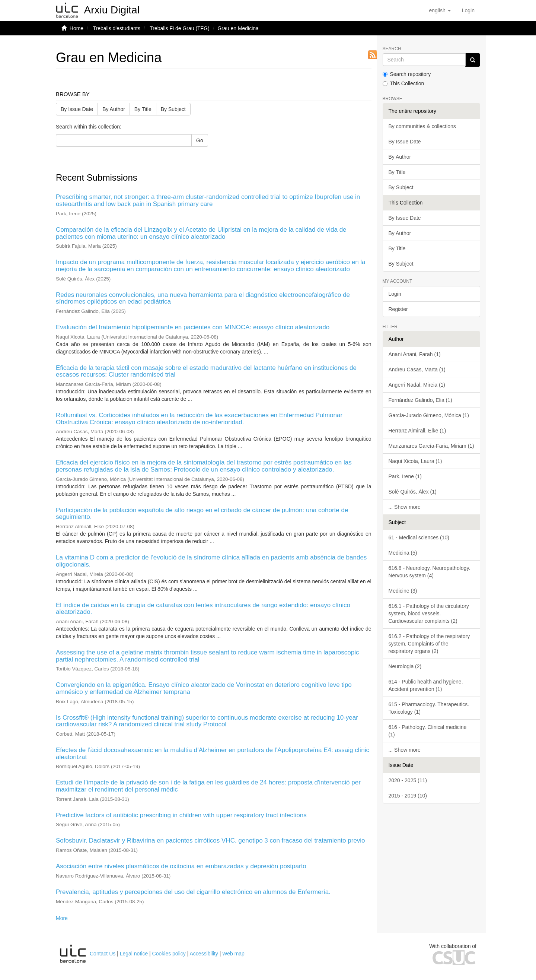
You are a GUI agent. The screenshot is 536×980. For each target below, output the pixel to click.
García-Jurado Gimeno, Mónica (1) (429, 415)
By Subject (173, 109)
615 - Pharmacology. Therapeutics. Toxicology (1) (429, 708)
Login (395, 294)
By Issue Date (77, 109)
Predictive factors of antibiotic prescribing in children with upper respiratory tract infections (181, 815)
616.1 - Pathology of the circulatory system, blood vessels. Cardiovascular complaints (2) (429, 613)
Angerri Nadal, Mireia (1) (417, 385)
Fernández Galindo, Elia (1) (420, 400)
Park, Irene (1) (405, 476)
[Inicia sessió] (468, 10)
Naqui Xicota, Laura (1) (415, 461)
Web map (233, 954)
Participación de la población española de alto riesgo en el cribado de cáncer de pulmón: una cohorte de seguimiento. (202, 514)
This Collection (403, 83)
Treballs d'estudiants (116, 28)
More (62, 918)
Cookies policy (169, 954)
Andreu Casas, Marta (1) (417, 370)
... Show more (405, 507)
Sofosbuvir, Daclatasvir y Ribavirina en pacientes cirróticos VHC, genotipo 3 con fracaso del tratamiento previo (210, 841)
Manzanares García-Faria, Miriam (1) (431, 446)
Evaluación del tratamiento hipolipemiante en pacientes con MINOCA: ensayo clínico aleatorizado (193, 327)
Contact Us (103, 954)
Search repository (407, 74)
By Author (114, 109)
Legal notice (134, 954)
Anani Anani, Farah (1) (415, 354)
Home (76, 28)
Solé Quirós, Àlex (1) (413, 492)
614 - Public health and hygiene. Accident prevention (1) (426, 685)
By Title (143, 109)
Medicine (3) (403, 591)
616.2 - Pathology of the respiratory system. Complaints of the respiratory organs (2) (429, 644)
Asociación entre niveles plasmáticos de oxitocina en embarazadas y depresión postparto (181, 866)
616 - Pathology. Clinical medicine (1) (428, 731)
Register (398, 309)
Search (392, 49)
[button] (440, 10)
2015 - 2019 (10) (408, 796)
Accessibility (204, 954)
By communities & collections (422, 126)
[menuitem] (468, 10)
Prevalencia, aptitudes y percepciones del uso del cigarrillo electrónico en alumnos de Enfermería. (193, 892)
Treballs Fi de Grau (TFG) (180, 28)
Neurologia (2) (405, 666)
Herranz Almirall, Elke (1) (417, 431)
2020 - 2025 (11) (408, 780)
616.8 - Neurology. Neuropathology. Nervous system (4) (430, 572)
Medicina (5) (403, 553)
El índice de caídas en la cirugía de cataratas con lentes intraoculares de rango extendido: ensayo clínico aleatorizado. (203, 609)
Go (200, 140)
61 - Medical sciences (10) (419, 537)
